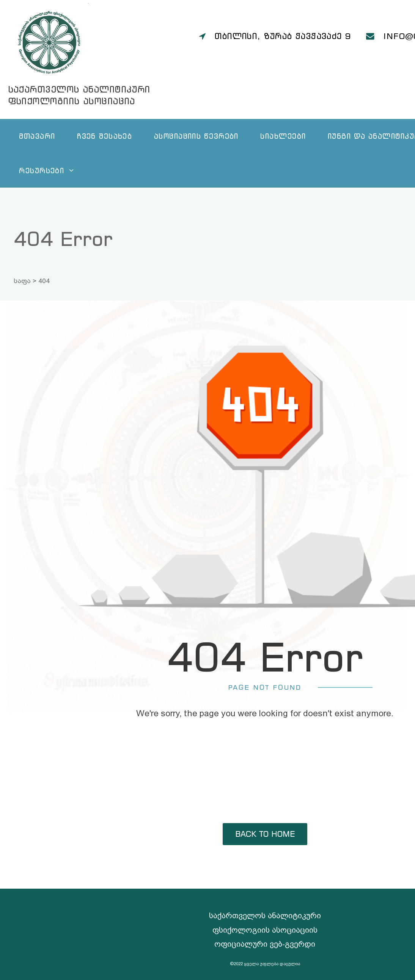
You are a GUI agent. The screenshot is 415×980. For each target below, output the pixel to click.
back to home (265, 834)
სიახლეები (283, 136)
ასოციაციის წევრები (196, 136)
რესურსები (42, 170)
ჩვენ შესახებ (105, 136)
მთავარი (37, 136)
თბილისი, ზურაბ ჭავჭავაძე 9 (283, 36)
